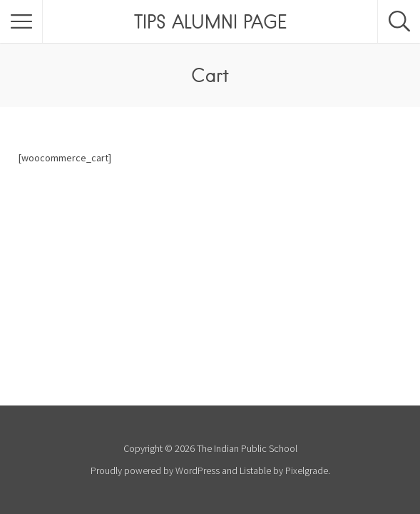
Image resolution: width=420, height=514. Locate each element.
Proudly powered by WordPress (155, 470)
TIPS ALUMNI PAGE (210, 21)
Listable (255, 470)
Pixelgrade (307, 470)
